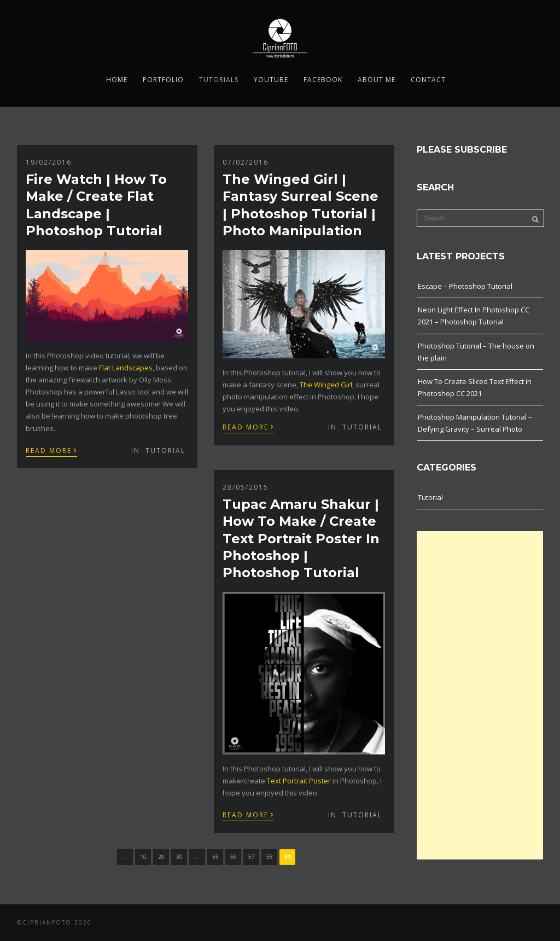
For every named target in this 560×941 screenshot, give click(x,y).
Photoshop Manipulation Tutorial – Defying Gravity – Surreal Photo (475, 423)
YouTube (271, 80)
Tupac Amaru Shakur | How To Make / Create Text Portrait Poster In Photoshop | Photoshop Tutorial (301, 538)
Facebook (323, 80)
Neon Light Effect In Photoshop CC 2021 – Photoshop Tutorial (474, 316)
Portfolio (163, 80)
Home (117, 80)
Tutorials (219, 80)
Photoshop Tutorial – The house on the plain (476, 352)
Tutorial (165, 451)
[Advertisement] (480, 695)
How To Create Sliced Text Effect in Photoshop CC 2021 (475, 387)
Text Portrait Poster (299, 781)
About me (377, 80)
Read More (51, 450)
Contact (428, 80)
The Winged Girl (326, 385)
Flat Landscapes (126, 368)
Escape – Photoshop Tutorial (465, 286)
